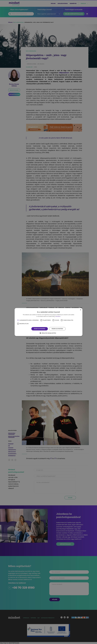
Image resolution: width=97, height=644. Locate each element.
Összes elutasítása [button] (57, 329)
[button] (49, 333)
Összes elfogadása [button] (40, 329)
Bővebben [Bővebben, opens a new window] (58, 316)
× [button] (81, 310)
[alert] (48, 322)
